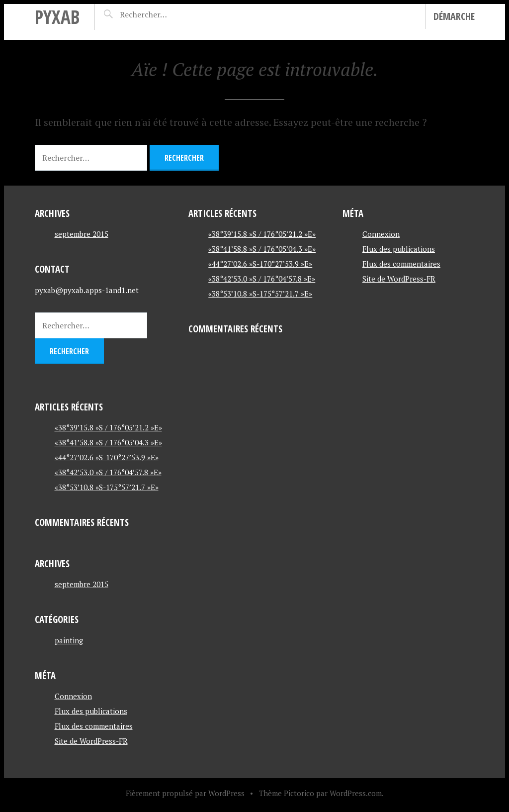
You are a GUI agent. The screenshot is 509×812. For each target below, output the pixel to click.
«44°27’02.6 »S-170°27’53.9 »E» (107, 457)
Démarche (454, 16)
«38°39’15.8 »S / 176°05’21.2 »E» (108, 427)
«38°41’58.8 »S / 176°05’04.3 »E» (108, 442)
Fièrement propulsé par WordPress (185, 793)
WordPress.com (356, 793)
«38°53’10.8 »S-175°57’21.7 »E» (107, 487)
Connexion (73, 696)
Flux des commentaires (94, 726)
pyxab (57, 17)
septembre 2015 (82, 234)
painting (69, 640)
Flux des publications (91, 711)
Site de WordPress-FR (91, 741)
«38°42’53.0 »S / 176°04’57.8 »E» (108, 472)
